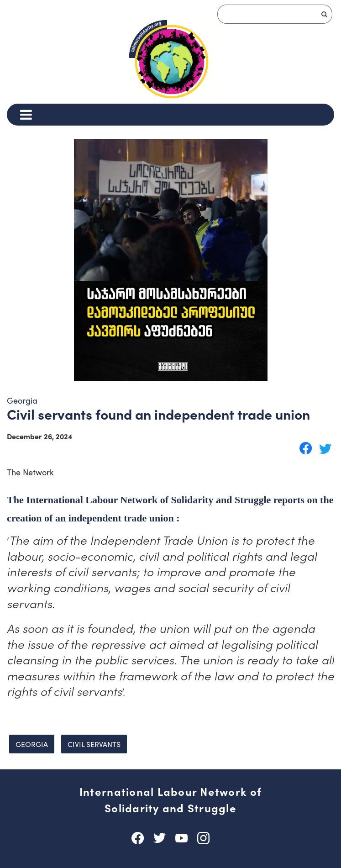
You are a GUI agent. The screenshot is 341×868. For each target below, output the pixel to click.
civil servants (94, 744)
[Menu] (26, 115)
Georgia (32, 744)
